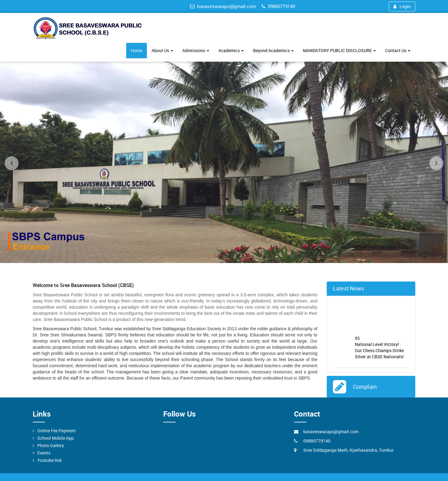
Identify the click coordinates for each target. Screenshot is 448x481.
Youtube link (50, 460)
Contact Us (398, 50)
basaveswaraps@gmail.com (223, 6)
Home (137, 50)
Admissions (196, 50)
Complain (363, 387)
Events (44, 453)
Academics (231, 50)
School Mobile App (56, 438)
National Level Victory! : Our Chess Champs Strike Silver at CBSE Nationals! (382, 348)
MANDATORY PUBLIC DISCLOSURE (339, 50)
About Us (162, 50)
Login (402, 6)
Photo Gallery (51, 445)
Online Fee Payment (57, 431)
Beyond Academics (273, 50)
